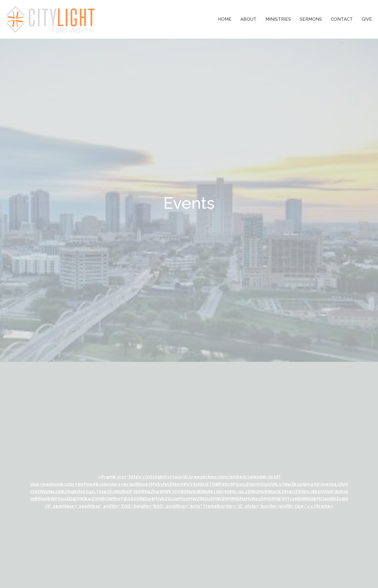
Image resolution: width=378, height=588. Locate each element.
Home (225, 19)
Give (367, 19)
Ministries (278, 19)
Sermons (311, 19)
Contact (342, 19)
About (249, 19)
